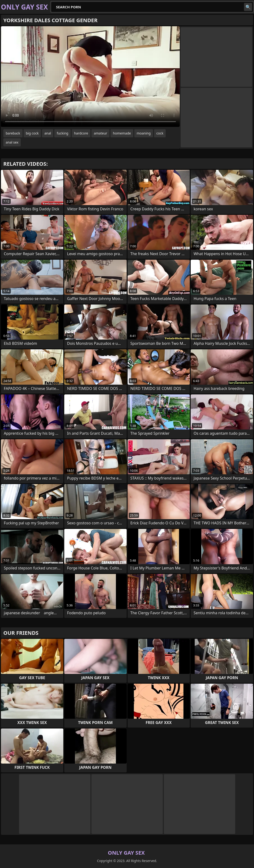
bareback (13, 133)
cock (160, 133)
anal (48, 133)
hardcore (81, 133)
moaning (144, 133)
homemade (122, 133)
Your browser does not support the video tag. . (90, 77)
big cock (32, 133)
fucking (62, 133)
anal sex (12, 142)
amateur (100, 133)
